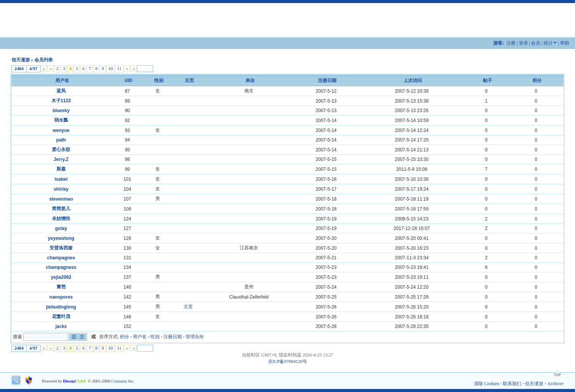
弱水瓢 (61, 120)
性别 (159, 80)
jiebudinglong (61, 307)
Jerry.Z (61, 159)
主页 (188, 307)
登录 (523, 43)
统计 (548, 43)
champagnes (61, 258)
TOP (557, 375)
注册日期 (327, 80)
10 (110, 69)
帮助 (565, 43)
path (61, 140)
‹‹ (51, 68)
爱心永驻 (61, 149)
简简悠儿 (61, 209)
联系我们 (512, 384)
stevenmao (61, 199)
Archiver (555, 384)
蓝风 (61, 91)
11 (119, 69)
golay (61, 228)
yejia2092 (61, 277)
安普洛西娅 (61, 248)
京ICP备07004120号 (288, 361)
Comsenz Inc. (123, 381)
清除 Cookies (486, 384)
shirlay (61, 189)
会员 (536, 43)
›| (134, 68)
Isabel (61, 179)
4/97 (33, 69)
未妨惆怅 (61, 218)
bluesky (61, 111)
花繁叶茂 (61, 316)
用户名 (62, 80)
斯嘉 (61, 169)
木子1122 (61, 101)
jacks (61, 326)
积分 (537, 80)
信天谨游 (21, 60)
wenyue (61, 130)
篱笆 (61, 287)
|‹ (44, 68)
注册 (511, 43)
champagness (61, 267)
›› (127, 68)
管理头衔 (195, 337)
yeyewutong (61, 238)
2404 (19, 69)
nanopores (61, 297)
